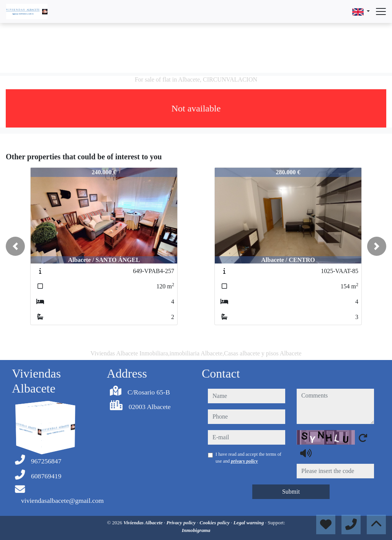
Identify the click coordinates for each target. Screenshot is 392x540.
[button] (15, 246)
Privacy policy (182, 523)
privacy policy (244, 461)
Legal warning (249, 523)
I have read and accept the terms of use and (248, 458)
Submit (291, 492)
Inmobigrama (196, 530)
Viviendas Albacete (144, 523)
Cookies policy (215, 523)
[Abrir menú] (381, 11)
